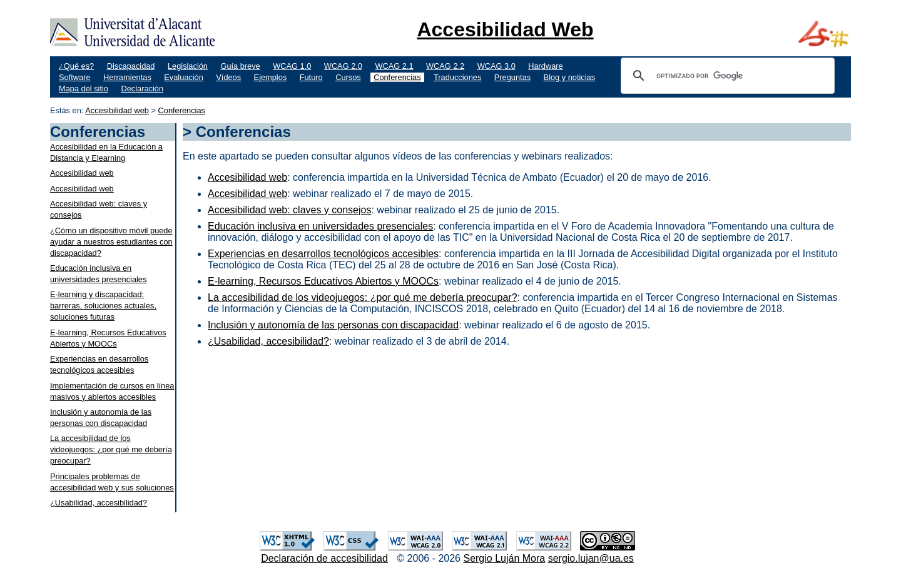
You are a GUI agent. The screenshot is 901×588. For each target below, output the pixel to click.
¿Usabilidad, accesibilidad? (99, 503)
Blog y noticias (570, 77)
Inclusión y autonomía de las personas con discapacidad (333, 325)
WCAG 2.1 (394, 66)
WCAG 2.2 (445, 66)
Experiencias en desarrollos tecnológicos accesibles (323, 254)
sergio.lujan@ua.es (591, 558)
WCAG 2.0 (343, 66)
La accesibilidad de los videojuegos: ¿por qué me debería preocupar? (111, 449)
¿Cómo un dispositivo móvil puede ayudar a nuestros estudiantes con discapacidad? (111, 242)
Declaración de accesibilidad (324, 558)
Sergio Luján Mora (504, 558)
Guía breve (240, 66)
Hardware (545, 66)
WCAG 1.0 (292, 66)
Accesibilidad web (117, 110)
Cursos (348, 77)
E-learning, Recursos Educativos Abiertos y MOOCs (323, 281)
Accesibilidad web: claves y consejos (289, 210)
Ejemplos (271, 77)
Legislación (188, 66)
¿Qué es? (76, 66)
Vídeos (228, 77)
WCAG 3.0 (496, 66)
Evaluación (184, 77)
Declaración (142, 89)
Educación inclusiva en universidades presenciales (320, 226)
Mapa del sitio (84, 89)
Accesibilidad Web (505, 29)
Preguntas (512, 77)
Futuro (311, 77)
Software (75, 77)
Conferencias (397, 77)
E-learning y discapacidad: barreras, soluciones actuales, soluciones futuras (103, 306)
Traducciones (457, 77)
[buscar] (726, 76)
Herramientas (127, 77)
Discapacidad (131, 66)
